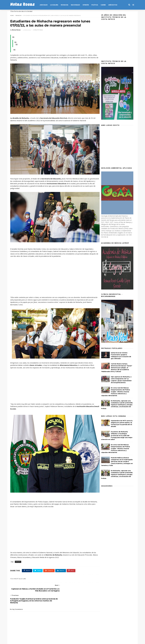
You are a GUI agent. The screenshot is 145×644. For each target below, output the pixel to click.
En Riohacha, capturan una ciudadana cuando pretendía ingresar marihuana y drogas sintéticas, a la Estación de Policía (118, 405)
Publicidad (58, 634)
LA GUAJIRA (55, 5)
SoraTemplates (23, 641)
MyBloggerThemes (43, 641)
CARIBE (104, 5)
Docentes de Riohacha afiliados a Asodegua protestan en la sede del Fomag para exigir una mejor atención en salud (118, 436)
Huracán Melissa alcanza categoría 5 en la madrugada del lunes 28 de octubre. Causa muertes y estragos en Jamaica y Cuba (118, 461)
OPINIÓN (86, 5)
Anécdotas (114, 5)
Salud (66, 634)
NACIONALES (76, 5)
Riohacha (19, 15)
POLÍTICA (95, 5)
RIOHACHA (65, 5)
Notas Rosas (23, 5)
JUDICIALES (44, 5)
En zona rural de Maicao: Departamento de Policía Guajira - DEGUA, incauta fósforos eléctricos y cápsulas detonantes (116, 392)
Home (13, 15)
